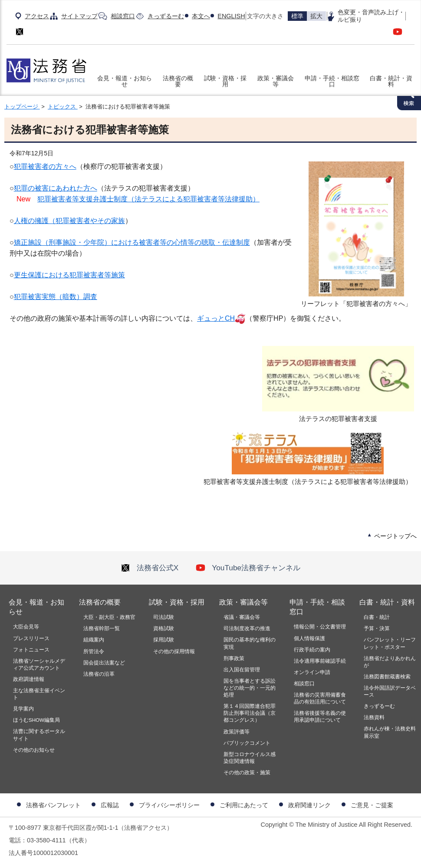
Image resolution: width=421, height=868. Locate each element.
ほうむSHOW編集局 (36, 720)
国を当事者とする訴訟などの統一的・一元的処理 (250, 688)
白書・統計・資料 (391, 81)
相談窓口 (123, 16)
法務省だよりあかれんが (390, 662)
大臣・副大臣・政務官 (109, 617)
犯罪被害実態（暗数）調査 (56, 297)
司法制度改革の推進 (247, 628)
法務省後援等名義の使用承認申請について (320, 717)
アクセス (37, 16)
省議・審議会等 (242, 617)
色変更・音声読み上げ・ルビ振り (371, 16)
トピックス (63, 107)
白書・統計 (377, 617)
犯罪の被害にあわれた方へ (56, 188)
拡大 (316, 16)
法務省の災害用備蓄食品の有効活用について (320, 698)
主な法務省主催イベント (39, 694)
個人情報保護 (309, 638)
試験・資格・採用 (225, 81)
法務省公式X (150, 568)
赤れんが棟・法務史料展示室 (390, 732)
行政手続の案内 (312, 650)
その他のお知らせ (34, 750)
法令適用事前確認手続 (320, 661)
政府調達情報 (29, 679)
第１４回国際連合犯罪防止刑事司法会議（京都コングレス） (250, 713)
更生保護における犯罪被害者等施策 (69, 275)
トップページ (22, 107)
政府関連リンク (309, 805)
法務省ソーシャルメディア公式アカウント (39, 664)
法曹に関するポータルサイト (39, 735)
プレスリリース (31, 638)
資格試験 (164, 628)
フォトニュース (31, 650)
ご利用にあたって (244, 805)
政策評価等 (237, 732)
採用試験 (164, 640)
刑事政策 (234, 658)
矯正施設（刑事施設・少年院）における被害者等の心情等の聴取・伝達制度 (132, 242)
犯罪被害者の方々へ (45, 166)
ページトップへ (395, 536)
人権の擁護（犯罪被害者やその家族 (69, 221)
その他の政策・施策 (247, 773)
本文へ (201, 16)
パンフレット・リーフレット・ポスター (390, 643)
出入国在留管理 (242, 670)
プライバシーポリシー (169, 805)
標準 (297, 16)
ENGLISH (231, 16)
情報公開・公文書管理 (320, 627)
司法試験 (164, 617)
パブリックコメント (247, 743)
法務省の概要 (178, 81)
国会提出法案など (104, 663)
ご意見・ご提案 (372, 805)
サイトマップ (79, 16)
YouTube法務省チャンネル (248, 568)
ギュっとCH (216, 318)
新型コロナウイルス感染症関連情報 (250, 758)
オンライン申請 (312, 672)
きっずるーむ (166, 16)
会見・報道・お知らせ (125, 81)
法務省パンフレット (53, 805)
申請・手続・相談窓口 (332, 81)
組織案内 (94, 640)
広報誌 (110, 805)
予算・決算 (377, 628)
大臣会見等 (26, 627)
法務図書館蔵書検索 (387, 677)
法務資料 (374, 717)
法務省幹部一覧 (102, 628)
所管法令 (94, 651)
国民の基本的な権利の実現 (250, 643)
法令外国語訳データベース (390, 691)
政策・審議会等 (276, 81)
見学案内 (23, 709)
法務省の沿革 (99, 674)
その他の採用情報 (174, 651)
